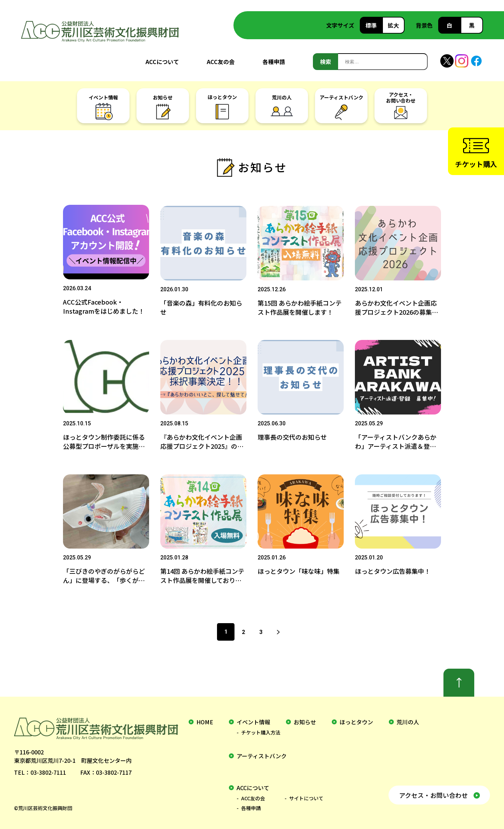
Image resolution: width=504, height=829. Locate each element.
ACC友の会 (221, 62)
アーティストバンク (262, 752)
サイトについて (306, 795)
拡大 (393, 25)
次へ (278, 628)
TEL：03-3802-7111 (40, 769)
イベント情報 (253, 718)
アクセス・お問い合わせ (433, 791)
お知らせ (305, 718)
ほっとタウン (356, 718)
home (205, 718)
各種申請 (274, 62)
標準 (371, 25)
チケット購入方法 (261, 729)
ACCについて (162, 62)
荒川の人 (408, 718)
